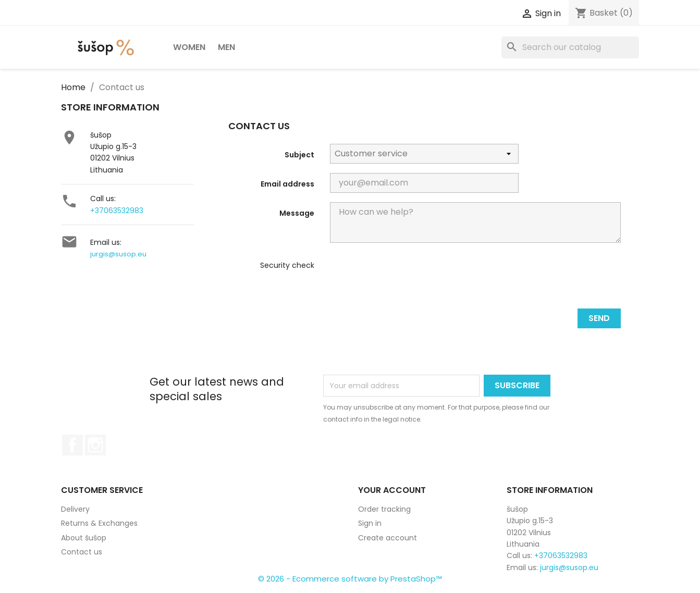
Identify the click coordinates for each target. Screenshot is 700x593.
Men (226, 47)
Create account (388, 538)
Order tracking (384, 509)
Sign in (370, 523)
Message (297, 213)
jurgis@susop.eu (118, 254)
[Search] (570, 47)
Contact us (82, 552)
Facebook (72, 445)
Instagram (95, 445)
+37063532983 (117, 211)
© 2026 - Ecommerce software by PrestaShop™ (350, 579)
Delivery (75, 509)
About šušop (84, 538)
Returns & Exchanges (99, 523)
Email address (287, 184)
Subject (299, 155)
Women (189, 47)
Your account (392, 490)
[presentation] (409, 280)
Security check (287, 265)
